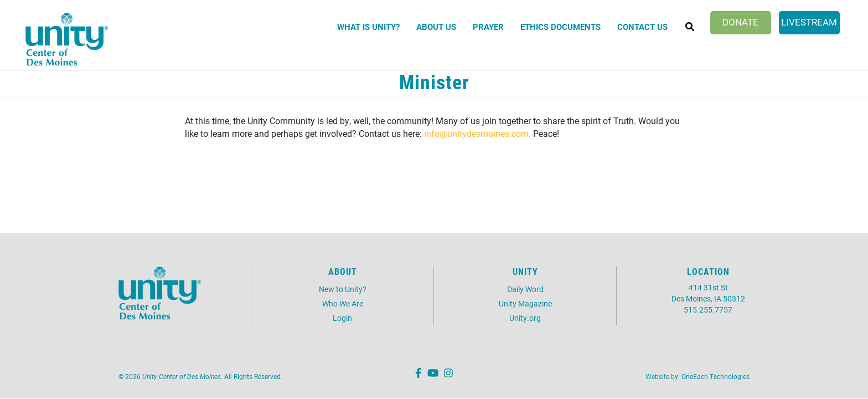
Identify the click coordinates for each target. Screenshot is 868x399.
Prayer (488, 27)
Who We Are (343, 303)
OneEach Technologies (715, 376)
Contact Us (642, 27)
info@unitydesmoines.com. (477, 133)
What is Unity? (368, 27)
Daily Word (525, 289)
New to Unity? (343, 289)
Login (342, 318)
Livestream (809, 22)
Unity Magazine (525, 303)
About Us (436, 27)
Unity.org (525, 318)
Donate (740, 22)
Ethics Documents (560, 27)
